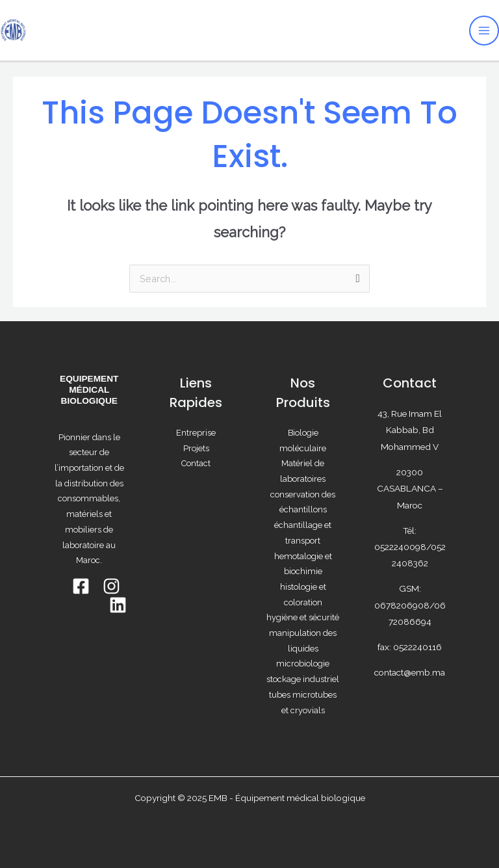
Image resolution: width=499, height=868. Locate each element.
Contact (196, 463)
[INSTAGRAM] (111, 586)
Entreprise (196, 433)
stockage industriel (303, 679)
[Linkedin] (118, 605)
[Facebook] (81, 586)
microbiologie (303, 664)
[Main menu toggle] (484, 31)
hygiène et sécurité (303, 617)
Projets (196, 448)
